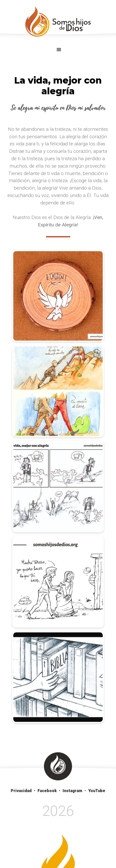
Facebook (47, 791)
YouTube (97, 791)
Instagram (72, 791)
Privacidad (21, 791)
